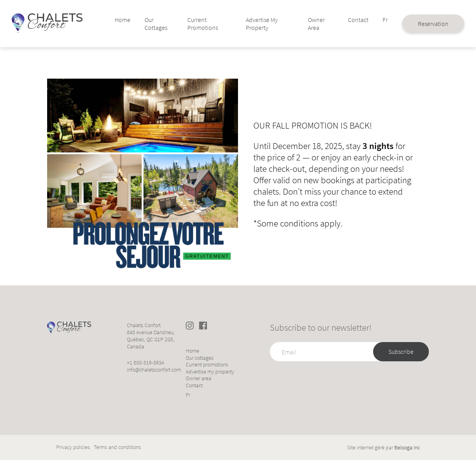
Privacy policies (73, 447)
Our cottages (164, 24)
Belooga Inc (407, 447)
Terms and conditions (117, 447)
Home (132, 20)
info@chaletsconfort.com (154, 370)
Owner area (305, 24)
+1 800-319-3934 (146, 362)
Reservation (414, 24)
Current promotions (205, 24)
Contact (341, 20)
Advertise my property (257, 24)
